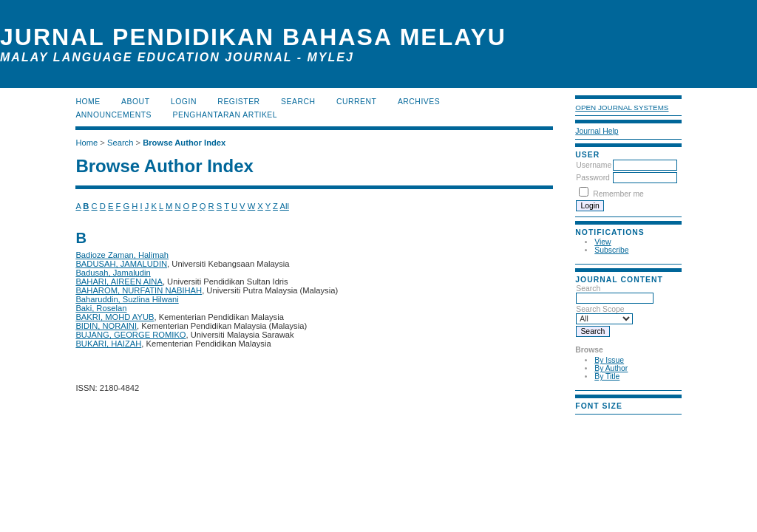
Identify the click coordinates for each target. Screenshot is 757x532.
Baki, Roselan (101, 308)
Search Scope (604, 314)
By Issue (609, 360)
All (284, 206)
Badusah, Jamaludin (113, 273)
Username (594, 165)
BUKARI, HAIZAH (108, 344)
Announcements (113, 115)
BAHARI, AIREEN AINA (119, 282)
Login (184, 102)
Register (238, 102)
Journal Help (597, 131)
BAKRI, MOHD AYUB (115, 317)
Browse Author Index (184, 143)
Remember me (618, 194)
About (135, 102)
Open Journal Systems (622, 108)
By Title (607, 376)
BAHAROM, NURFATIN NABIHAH (139, 290)
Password (593, 178)
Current (356, 102)
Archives (419, 102)
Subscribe (611, 250)
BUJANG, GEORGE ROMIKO (130, 335)
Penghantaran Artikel (225, 115)
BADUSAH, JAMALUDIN (121, 264)
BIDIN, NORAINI (106, 326)
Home (88, 102)
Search (615, 293)
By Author (611, 368)
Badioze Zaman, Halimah (122, 255)
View (602, 242)
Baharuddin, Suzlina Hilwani (127, 299)
